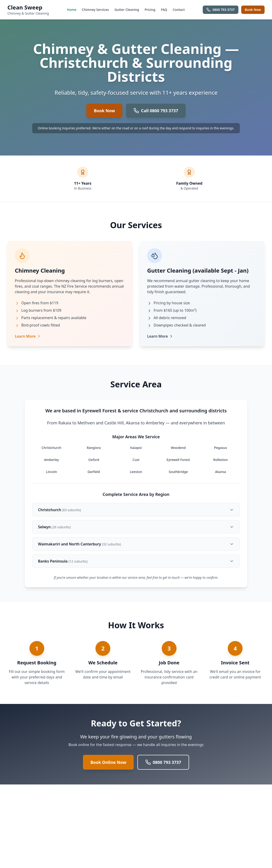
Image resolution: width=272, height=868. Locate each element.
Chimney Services (95, 10)
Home (72, 10)
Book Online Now (108, 762)
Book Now (253, 10)
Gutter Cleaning (127, 10)
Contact (179, 10)
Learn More (28, 336)
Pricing (150, 10)
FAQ (164, 10)
